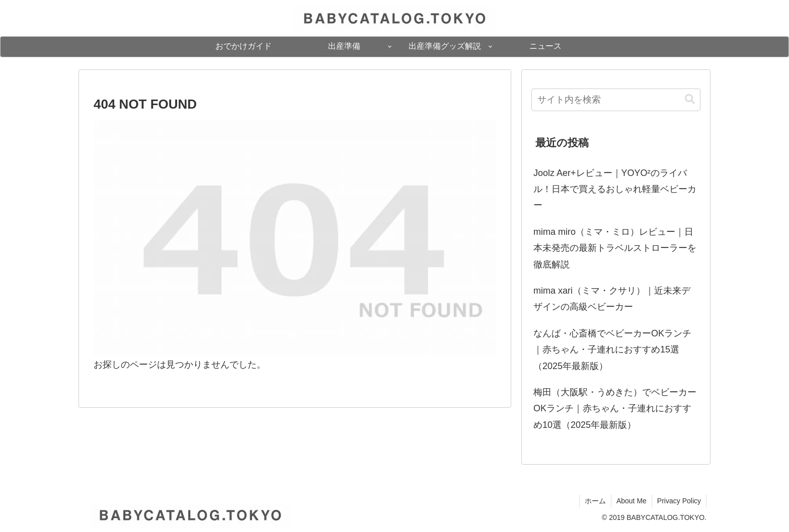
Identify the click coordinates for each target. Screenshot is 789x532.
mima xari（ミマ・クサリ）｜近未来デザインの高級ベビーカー (612, 299)
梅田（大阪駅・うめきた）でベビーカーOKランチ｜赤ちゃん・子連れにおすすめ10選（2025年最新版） (615, 409)
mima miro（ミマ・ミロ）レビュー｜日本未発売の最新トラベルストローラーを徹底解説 (615, 248)
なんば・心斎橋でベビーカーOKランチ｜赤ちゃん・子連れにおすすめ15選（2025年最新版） (612, 350)
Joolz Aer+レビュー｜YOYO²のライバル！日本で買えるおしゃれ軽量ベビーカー (615, 189)
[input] (616, 100)
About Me (632, 501)
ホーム (595, 501)
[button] (690, 99)
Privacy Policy (679, 501)
